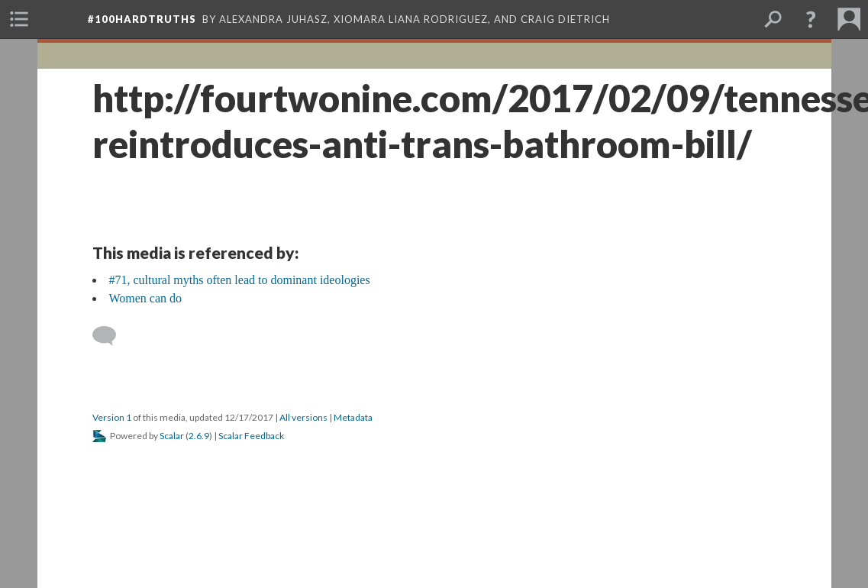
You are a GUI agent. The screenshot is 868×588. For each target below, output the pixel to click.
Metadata (353, 417)
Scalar (172, 436)
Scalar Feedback (251, 436)
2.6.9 (199, 436)
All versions (303, 417)
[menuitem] (19, 19)
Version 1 (112, 417)
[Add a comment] (111, 336)
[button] (811, 19)
